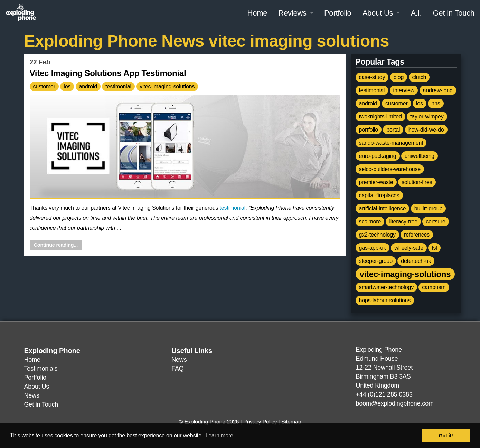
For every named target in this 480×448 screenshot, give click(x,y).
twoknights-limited (380, 117)
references (417, 235)
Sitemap (291, 422)
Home (257, 13)
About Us (378, 13)
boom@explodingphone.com (395, 403)
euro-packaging (378, 156)
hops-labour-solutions (385, 300)
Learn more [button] (219, 435)
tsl (434, 248)
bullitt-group (429, 208)
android (88, 87)
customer (44, 87)
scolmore (370, 222)
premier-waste (376, 182)
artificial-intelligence (383, 208)
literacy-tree (403, 222)
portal (393, 130)
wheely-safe (409, 248)
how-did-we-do (426, 130)
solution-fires (417, 182)
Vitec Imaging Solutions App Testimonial (108, 73)
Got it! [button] (446, 436)
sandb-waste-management (391, 143)
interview (404, 90)
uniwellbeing (420, 156)
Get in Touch (454, 13)
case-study (372, 77)
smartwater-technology (386, 287)
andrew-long (438, 90)
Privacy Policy (260, 422)
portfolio (369, 130)
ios (67, 87)
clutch (419, 77)
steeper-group (376, 261)
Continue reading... (56, 245)
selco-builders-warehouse (390, 169)
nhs (436, 103)
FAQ (177, 369)
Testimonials (41, 369)
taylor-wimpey (427, 117)
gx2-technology (377, 235)
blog (399, 77)
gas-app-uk (373, 248)
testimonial (118, 87)
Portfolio (338, 13)
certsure (436, 222)
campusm (434, 287)
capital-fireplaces (379, 195)
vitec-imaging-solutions (167, 87)
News (32, 395)
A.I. (416, 13)
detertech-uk (416, 261)
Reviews (292, 13)
